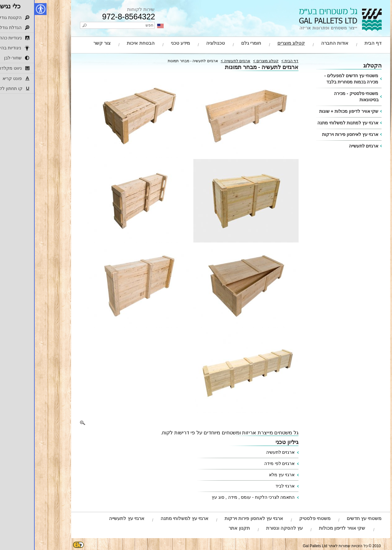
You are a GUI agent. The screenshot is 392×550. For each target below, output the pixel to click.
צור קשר (67, 43)
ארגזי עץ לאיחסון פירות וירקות (316, 134)
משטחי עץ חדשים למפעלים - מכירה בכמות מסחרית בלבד (317, 79)
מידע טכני (146, 43)
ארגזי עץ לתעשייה (92, 518)
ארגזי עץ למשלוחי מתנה (150, 518)
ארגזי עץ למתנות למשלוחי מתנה (313, 123)
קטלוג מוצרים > (231, 61)
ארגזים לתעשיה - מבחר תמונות (158, 61)
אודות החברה (300, 43)
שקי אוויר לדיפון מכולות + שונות (314, 111)
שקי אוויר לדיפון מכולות (308, 528)
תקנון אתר (204, 528)
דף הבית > (255, 61)
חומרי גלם (216, 43)
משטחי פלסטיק (280, 518)
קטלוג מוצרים (256, 43)
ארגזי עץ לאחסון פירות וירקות (219, 518)
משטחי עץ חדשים (329, 518)
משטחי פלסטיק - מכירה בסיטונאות (321, 97)
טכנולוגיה (181, 43)
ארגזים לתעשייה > (201, 61)
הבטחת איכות (106, 43)
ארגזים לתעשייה (329, 146)
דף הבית (338, 43)
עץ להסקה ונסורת (250, 528)
